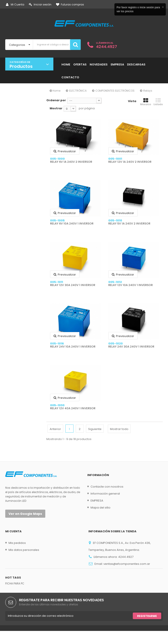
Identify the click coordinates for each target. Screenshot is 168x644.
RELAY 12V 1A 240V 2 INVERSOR (130, 162)
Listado (158, 102)
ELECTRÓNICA (78, 91)
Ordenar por (56, 100)
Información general (105, 494)
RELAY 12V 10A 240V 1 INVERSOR (130, 285)
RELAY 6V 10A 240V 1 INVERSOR (72, 224)
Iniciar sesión (40, 4)
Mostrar (56, 108)
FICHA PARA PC (15, 597)
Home (55, 91)
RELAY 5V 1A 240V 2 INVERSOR (129, 224)
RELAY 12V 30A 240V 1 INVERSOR (73, 285)
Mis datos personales (24, 550)
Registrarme (147, 629)
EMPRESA (97, 501)
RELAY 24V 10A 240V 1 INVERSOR (73, 347)
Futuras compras (70, 4)
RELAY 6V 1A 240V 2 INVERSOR (71, 162)
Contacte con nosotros (107, 487)
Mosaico (146, 102)
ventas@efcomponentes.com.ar (127, 564)
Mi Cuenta (15, 4)
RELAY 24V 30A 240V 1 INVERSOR (131, 347)
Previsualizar (65, 151)
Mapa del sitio (101, 508)
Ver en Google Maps (25, 514)
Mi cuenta (13, 531)
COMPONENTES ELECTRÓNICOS (115, 91)
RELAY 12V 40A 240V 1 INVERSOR (73, 408)
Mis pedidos (17, 543)
